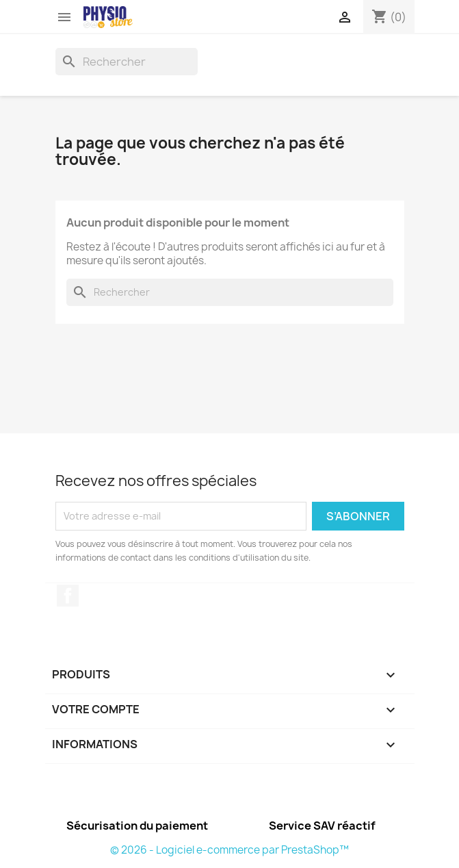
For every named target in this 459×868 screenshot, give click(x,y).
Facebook (68, 596)
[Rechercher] (127, 62)
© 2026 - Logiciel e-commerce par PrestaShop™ (229, 850)
